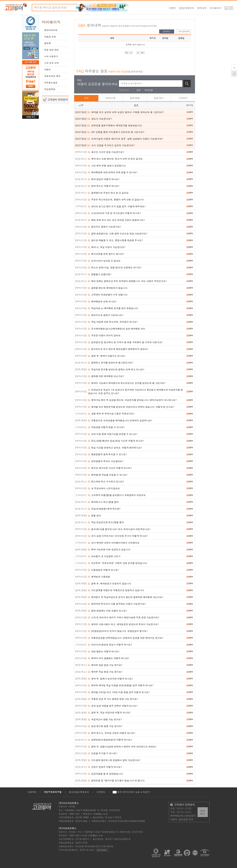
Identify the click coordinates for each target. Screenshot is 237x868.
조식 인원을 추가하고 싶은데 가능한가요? (111, 145)
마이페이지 (216, 8)
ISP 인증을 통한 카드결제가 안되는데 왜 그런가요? (116, 132)
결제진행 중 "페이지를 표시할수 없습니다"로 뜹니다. (117, 781)
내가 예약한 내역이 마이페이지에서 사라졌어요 (114, 543)
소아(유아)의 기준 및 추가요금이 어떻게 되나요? (114, 213)
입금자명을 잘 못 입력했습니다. (106, 774)
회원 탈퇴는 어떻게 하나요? (104, 652)
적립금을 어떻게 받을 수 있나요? (106, 427)
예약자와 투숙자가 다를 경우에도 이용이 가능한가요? (117, 604)
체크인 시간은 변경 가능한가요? (106, 152)
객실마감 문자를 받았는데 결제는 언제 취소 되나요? (116, 370)
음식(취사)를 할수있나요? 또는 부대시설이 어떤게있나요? (119, 529)
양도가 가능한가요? (100, 119)
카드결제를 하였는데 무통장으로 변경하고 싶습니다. (116, 590)
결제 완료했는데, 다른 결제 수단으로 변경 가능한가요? (118, 234)
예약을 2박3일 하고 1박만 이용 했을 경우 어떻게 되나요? (119, 692)
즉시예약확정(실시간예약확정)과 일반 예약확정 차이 (117, 329)
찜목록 (48, 43)
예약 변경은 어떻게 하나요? (104, 179)
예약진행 (149, 90)
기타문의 (183, 98)
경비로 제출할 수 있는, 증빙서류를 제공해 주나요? (115, 240)
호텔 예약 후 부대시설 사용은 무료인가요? (111, 414)
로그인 (229, 8)
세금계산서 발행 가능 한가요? (105, 720)
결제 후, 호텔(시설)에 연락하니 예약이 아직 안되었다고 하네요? (122, 747)
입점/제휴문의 (187, 8)
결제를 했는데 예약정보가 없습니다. (108, 288)
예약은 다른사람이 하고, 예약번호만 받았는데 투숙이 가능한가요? (123, 624)
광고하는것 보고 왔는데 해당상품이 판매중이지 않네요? (118, 349)
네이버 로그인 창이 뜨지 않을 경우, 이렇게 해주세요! (117, 207)
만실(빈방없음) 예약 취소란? (104, 509)
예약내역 (202, 8)
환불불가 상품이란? (100, 274)
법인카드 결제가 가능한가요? (105, 227)
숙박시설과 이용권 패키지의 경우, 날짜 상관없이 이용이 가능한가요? (125, 139)
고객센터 (101, 792)
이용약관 (32, 792)
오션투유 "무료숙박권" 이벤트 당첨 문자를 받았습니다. (118, 563)
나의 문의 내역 (52, 63)
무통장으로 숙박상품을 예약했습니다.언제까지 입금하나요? (120, 421)
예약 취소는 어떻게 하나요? (104, 186)
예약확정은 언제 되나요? (102, 302)
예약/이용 (110, 98)
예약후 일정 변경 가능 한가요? (105, 665)
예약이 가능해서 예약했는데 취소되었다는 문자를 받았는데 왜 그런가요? (127, 383)
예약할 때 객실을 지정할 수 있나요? (108, 475)
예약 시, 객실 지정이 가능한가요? (107, 247)
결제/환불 (135, 98)
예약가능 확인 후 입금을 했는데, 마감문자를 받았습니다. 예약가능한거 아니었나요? (132, 400)
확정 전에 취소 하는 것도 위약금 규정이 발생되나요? (116, 220)
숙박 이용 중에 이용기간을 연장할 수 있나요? (113, 434)
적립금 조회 (50, 37)
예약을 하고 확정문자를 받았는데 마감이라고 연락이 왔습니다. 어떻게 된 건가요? (131, 407)
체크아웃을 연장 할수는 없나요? (106, 254)
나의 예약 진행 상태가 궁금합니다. (107, 166)
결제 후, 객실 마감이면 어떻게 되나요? (109, 713)
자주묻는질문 (51, 83)
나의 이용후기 (51, 56)
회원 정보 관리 (52, 50)
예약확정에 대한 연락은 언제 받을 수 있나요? (113, 172)
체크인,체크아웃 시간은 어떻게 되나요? (110, 468)
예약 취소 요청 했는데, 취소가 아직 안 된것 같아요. (116, 159)
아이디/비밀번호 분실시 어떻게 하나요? (110, 645)
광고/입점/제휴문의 (79, 792)
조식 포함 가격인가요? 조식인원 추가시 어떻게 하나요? (118, 536)
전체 (86, 98)
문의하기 (167, 31)
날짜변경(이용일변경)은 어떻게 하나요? (110, 740)
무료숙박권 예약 (52, 76)
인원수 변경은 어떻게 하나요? (105, 767)
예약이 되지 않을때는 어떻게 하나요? (109, 658)
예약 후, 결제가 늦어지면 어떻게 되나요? (110, 679)
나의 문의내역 (184, 31)
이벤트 (172, 8)
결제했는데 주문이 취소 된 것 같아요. (109, 193)
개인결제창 (50, 89)
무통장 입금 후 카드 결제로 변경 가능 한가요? (113, 699)
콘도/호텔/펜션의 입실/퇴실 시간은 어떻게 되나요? (116, 441)
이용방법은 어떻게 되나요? (103, 570)
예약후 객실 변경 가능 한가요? (105, 672)
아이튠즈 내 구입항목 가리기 (104, 556)
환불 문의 (94, 516)
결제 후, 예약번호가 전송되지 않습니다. (110, 584)
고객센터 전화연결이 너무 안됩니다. (108, 295)
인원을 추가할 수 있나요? (103, 753)
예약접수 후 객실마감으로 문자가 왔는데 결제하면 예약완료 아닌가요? (126, 597)
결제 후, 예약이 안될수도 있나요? (107, 356)
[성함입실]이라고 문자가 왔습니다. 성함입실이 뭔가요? (118, 631)
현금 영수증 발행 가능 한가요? (105, 726)
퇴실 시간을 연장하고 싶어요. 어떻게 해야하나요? (115, 448)
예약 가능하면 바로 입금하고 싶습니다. (109, 550)
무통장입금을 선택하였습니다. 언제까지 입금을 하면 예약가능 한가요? (126, 638)
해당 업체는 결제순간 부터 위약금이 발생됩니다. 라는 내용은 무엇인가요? (127, 281)
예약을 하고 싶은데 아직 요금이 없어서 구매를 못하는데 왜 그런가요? (126, 112)
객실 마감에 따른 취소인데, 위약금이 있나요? (113, 322)
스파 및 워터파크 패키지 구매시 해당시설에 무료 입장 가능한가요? (124, 618)
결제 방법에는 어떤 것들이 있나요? (107, 611)
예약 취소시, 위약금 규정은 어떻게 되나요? (112, 733)
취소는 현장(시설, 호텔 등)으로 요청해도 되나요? (115, 268)
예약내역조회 (51, 30)
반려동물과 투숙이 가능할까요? (106, 461)
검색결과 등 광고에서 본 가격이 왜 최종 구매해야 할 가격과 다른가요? (125, 342)
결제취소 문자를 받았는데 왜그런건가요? (111, 363)
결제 (139, 90)
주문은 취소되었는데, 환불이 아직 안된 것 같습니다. (116, 200)
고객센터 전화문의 (55, 100)
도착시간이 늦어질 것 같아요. (105, 261)
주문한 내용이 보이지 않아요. (105, 336)
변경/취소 (159, 98)
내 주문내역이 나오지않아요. (104, 489)
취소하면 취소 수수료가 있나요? (106, 482)
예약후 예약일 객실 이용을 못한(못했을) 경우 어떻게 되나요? (121, 685)
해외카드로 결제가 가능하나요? (106, 315)
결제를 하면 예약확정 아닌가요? (106, 376)
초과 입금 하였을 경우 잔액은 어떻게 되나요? (113, 706)
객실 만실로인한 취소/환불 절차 (106, 522)
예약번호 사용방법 (99, 577)
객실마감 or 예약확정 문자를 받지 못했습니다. (113, 308)
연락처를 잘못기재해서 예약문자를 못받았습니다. (115, 125)
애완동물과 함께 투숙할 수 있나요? (107, 454)
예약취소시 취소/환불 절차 (103, 502)
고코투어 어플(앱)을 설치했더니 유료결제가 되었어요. (117, 495)
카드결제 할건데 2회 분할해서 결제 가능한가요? (114, 760)
